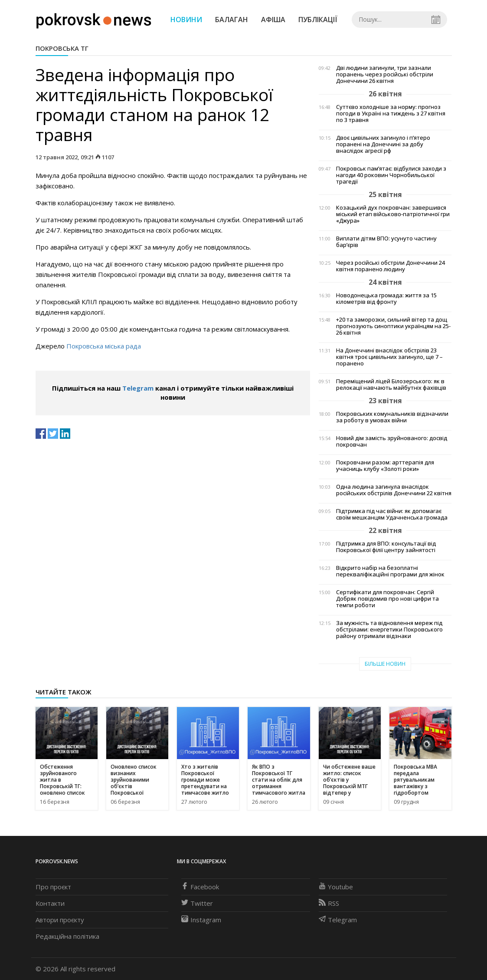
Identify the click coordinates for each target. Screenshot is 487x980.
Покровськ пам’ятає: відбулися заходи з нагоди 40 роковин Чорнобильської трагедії (391, 175)
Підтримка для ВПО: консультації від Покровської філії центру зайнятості (386, 547)
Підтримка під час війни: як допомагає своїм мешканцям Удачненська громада (392, 514)
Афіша (273, 20)
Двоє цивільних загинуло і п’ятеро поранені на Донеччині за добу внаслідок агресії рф (383, 144)
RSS (329, 903)
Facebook (200, 887)
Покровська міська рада (104, 346)
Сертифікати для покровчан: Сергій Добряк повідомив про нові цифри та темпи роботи (387, 599)
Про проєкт (53, 887)
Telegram (138, 388)
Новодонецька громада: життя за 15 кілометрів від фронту (386, 299)
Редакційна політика (67, 936)
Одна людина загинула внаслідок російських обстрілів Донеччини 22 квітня (394, 490)
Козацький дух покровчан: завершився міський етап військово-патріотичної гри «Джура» (393, 214)
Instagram (201, 920)
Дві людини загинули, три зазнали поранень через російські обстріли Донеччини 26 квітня (385, 74)
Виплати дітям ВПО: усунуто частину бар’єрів (386, 242)
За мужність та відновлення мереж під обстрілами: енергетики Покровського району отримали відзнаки (389, 630)
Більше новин (385, 664)
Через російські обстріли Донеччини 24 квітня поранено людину (391, 266)
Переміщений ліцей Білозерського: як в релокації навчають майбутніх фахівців (391, 385)
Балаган (232, 20)
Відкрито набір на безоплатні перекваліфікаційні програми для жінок (390, 571)
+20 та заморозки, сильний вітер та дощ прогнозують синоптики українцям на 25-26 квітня (393, 326)
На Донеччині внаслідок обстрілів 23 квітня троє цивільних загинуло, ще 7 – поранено (389, 357)
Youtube (336, 887)
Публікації (318, 20)
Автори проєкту (60, 920)
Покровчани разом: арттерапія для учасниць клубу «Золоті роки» (385, 466)
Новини (186, 20)
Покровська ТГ (62, 48)
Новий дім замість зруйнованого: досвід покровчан (392, 441)
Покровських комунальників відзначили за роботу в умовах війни (392, 417)
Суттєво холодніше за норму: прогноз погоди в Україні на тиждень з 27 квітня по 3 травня (391, 113)
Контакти (50, 903)
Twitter (197, 903)
